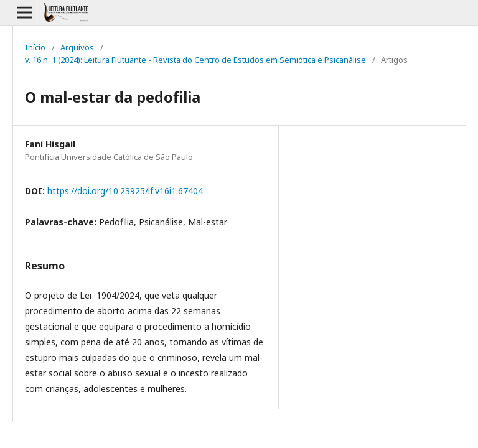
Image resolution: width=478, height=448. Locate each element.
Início (35, 47)
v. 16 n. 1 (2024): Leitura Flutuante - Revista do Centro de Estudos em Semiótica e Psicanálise (195, 60)
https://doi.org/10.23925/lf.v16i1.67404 (125, 191)
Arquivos (77, 47)
